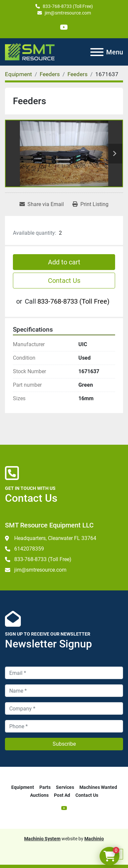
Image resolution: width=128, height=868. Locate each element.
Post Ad (62, 795)
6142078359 (29, 549)
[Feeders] (50, 74)
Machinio (94, 839)
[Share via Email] (42, 204)
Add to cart (64, 262)
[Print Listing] (90, 204)
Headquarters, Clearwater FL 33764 (55, 538)
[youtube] (64, 27)
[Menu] (97, 52)
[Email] (64, 673)
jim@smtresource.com (68, 13)
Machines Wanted (98, 787)
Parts (45, 787)
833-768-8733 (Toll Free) (68, 6)
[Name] (64, 691)
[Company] (64, 708)
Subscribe (64, 744)
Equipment (23, 787)
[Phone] (64, 726)
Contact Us (64, 281)
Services (65, 787)
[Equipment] (19, 74)
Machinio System (42, 839)
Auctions (39, 795)
